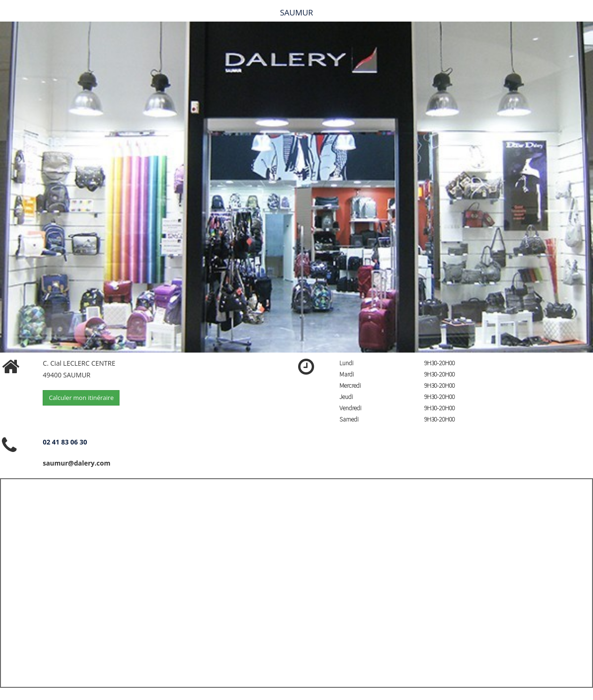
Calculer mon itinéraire (81, 398)
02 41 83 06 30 (65, 442)
